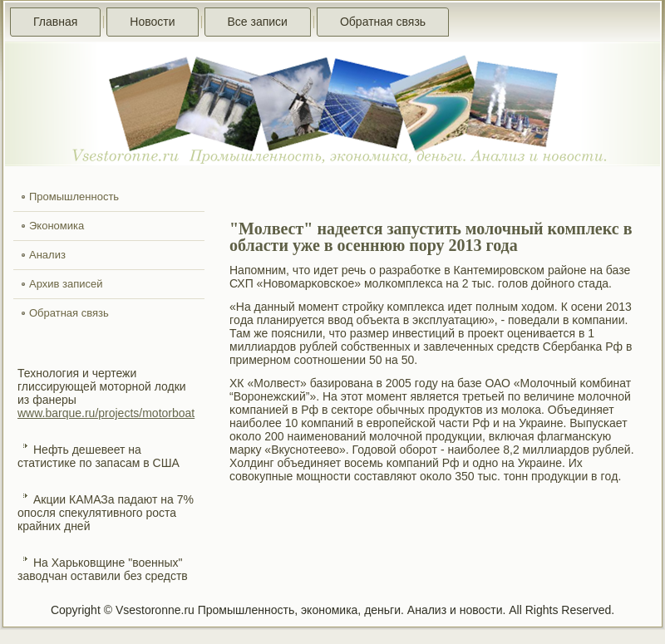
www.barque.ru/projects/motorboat (106, 413)
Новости (152, 22)
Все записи (258, 22)
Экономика (57, 226)
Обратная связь (383, 22)
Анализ (47, 255)
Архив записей (66, 284)
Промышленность (74, 197)
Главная (55, 22)
